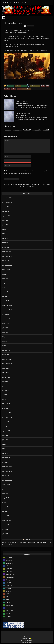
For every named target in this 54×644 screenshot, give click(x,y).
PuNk (7, 597)
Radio (7, 600)
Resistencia (9, 605)
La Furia (8, 591)
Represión (9, 602)
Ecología (8, 580)
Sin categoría (10, 608)
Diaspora (28, 540)
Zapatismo (9, 616)
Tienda (8, 614)
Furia (26, 101)
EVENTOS (9, 586)
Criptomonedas (10, 574)
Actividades (9, 557)
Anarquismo (9, 560)
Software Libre (10, 611)
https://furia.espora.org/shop (18, 33)
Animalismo (9, 563)
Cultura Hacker (10, 577)
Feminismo (9, 588)
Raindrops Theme (27, 642)
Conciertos (9, 571)
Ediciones (8, 583)
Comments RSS (26, 640)
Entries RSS (26, 639)
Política (8, 594)
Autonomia (9, 569)
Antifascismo (9, 566)
